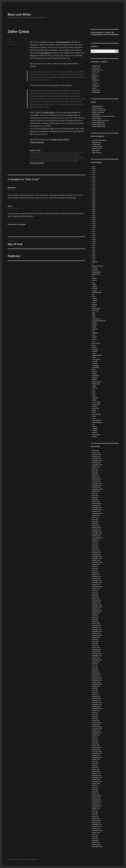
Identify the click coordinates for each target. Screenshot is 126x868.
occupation (96, 366)
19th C (94, 225)
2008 (94, 242)
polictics (95, 378)
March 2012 (96, 794)
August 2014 (96, 735)
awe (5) (95, 74)
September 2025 (97, 465)
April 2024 (95, 499)
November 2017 (97, 656)
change (95, 290)
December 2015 (97, 702)
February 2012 (97, 796)
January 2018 (96, 652)
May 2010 (95, 839)
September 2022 (97, 538)
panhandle (96, 368)
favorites (95, 329)
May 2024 (95, 497)
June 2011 (95, 812)
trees (94, 418)
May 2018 (95, 644)
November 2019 (97, 607)
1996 (94, 217)
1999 (94, 223)
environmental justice (99, 321)
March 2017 (96, 672)
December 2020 (97, 581)
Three (94, 412)
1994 (94, 215)
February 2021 (97, 577)
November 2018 (97, 631)
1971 (94, 175)
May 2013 (95, 765)
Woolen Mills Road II (99, 124)
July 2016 (95, 688)
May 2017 (95, 668)
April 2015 (95, 719)
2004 (94, 236)
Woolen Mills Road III (99, 126)
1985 (94, 203)
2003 (94, 234)
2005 (94, 238)
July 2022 (95, 542)
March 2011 (96, 818)
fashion (95, 325)
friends (94, 339)
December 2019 (97, 605)
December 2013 (97, 751)
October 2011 (96, 804)
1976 (94, 185)
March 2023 (96, 526)
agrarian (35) (96, 66)
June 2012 (95, 788)
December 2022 (97, 532)
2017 (94, 254)
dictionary (95, 311)
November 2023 (97, 509)
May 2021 (95, 570)
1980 (94, 193)
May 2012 (95, 790)
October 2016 (96, 682)
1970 (94, 173)
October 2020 (96, 585)
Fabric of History (97, 108)
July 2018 (95, 639)
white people (96, 435)
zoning (94, 437)
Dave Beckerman (97, 146)
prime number (97, 382)
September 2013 (97, 757)
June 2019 (95, 617)
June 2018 (95, 642)
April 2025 (95, 475)
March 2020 (96, 599)
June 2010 (95, 837)
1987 (94, 207)
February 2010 (97, 845)
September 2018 (97, 635)
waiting (95, 431)
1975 (94, 183)
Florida (94, 337)
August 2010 (96, 832)
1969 (94, 171)
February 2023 (97, 528)
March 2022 (96, 550)
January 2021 (96, 579)
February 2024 (97, 503)
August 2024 (96, 491)
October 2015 (96, 707)
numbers (95, 364)
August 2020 (96, 589)
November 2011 (97, 802)
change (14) (96, 80)
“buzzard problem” (63, 42)
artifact (94, 278)
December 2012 (97, 776)
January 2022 (96, 554)
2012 (94, 250)
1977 (94, 187)
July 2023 (95, 518)
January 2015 (96, 725)
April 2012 (95, 792)
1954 (94, 167)
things (94, 410)
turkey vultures (49, 112)
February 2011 (97, 820)
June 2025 (95, 471)
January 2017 (96, 676)
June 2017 (95, 666)
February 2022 (97, 552)
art (93, 276)
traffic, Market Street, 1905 (101, 120)
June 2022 (95, 544)
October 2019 (96, 609)
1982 (94, 197)
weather (95, 433)
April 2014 (95, 743)
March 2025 (96, 477)
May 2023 (95, 522)
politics (95, 380)
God (94, 341)
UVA (94, 424)
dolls (94, 315)
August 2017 (96, 662)
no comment (96, 359)
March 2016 (96, 696)
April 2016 (95, 694)
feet (93, 331)
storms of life (96, 402)
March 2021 (96, 574)
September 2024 (97, 489)
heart (94, 345)
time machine (97, 414)
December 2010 (97, 824)
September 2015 (97, 709)
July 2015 (95, 713)
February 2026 (97, 455)
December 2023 (97, 507)
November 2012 (97, 778)
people (94, 374)
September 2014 (97, 733)
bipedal (94, 78)
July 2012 (95, 786)
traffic (94, 416)
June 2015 (95, 715)
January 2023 (96, 530)
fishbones (95, 333)
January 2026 (96, 457)
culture (94, 88)
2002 (94, 232)
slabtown (95, 398)
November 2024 (97, 485)
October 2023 (96, 512)
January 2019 (96, 627)
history (94, 347)
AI (93, 264)
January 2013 (96, 774)
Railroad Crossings (98, 112)
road (94, 390)
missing (95, 351)
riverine (95, 388)
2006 (94, 240)
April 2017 (95, 670)
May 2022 (95, 546)
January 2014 (96, 749)
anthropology (96, 272)
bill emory (12, 188)
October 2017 (96, 658)
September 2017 (97, 660)
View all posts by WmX (37, 163)
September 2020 (97, 587)
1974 (94, 181)
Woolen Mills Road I (98, 122)
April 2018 (95, 646)
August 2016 (96, 686)
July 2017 (95, 664)
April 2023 (95, 524)
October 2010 (96, 828)
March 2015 (96, 721)
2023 (94, 260)
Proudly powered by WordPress (29, 860)
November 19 (46, 53)
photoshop (96, 376)
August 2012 (96, 784)
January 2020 (96, 603)
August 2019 (96, 613)
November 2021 (97, 558)
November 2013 (97, 753)
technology (96, 408)
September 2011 (97, 806)
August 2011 (96, 808)
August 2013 (96, 759)
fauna (19, 44)
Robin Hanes (96, 114)
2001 (94, 229)
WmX (9, 39)
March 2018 (96, 648)
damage (95, 305)
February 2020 (97, 601)
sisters (94, 396)
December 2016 (97, 678)
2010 (94, 246)
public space (96, 384)
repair (94, 386)
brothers (95, 288)
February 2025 (97, 479)
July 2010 (95, 834)
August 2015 (96, 711)
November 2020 (97, 583)
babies (94, 284)
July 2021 (95, 566)
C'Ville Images (97, 144)
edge (94, 317)
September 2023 (97, 514)
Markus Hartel (97, 149)
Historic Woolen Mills (99, 110)
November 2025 (97, 461)
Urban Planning (97, 422)
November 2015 (97, 704)
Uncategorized (97, 420)
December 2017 (97, 654)
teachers (95, 406)
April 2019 (95, 621)
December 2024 (97, 483)
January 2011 (96, 822)
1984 (94, 201)
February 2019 (97, 625)
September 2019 (97, 611)
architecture (96, 274)
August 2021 (96, 564)
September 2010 (97, 830)
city (93, 294)
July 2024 (95, 493)
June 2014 (95, 739)
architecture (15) (97, 70)
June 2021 (95, 568)
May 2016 (95, 692)
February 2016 (97, 698)
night (94, 357)
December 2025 (97, 459)
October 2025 (96, 463)
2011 (94, 248)
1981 (94, 195)
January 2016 (96, 700)
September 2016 (97, 684)
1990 (94, 211)
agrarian (95, 262)
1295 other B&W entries (100, 140)
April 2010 (95, 841)
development (96, 92)
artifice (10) (96, 72)
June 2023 (95, 520)
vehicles (95, 427)
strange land (96, 404)
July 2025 (95, 469)
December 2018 (97, 629)
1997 (94, 219)
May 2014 (95, 741)
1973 (94, 179)
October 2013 (96, 755)
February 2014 (97, 747)
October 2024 (96, 487)
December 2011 (97, 800)
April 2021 (95, 572)
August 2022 (96, 540)
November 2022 (97, 534)
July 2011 (95, 810)
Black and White (19, 15)
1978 (94, 189)
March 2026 (96, 453)
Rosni (94, 392)
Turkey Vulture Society (60, 139)
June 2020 (95, 593)
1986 (94, 205)
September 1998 (97, 847)
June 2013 (95, 763)
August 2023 (96, 516)
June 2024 (95, 495)
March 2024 (96, 501)
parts (94, 370)
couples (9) (96, 84)
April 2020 (95, 597)
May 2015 (95, 717)
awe (93, 282)
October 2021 (96, 560)
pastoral (95, 372)
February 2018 (97, 650)
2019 (94, 256)
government (96, 343)
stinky (94, 400)
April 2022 (95, 548)
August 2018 (96, 637)
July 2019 (95, 615)
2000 (94, 227)
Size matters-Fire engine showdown (103, 116)
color (94, 297)
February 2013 (97, 772)
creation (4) (96, 86)
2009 (94, 244)
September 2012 (97, 782)
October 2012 (96, 780)
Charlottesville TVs (37, 142)
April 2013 (95, 767)
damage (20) (96, 90)
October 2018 (96, 633)
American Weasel (98, 106)
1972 (94, 177)
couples (95, 299)
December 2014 (97, 727)
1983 (94, 199)
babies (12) (96, 76)
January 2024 (96, 505)
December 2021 (97, 556)
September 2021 (97, 562)
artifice (94, 280)
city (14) (95, 82)
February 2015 (97, 723)
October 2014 (96, 731)
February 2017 (97, 674)
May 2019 (95, 619)
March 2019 (96, 623)
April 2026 (95, 451)
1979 (94, 191)
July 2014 (95, 737)
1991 (94, 213)
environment (96, 319)
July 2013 (95, 761)
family (94, 323)
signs (94, 394)
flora (94, 335)
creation (95, 301)
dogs (94, 313)
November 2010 (97, 826)
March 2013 (96, 769)
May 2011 (95, 814)
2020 (94, 258)
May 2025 (95, 473)
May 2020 (95, 595)
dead (94, 307)
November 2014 (97, 729)
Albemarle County (98, 266)
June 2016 (95, 690)
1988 (94, 209)
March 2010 (96, 843)
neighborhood (97, 355)
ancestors (95, 270)
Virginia (95, 429)
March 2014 (96, 745)
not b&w (95, 362)
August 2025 (96, 467)
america (95, 268)
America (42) (96, 68)
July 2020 (95, 591)
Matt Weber (96, 151)
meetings (95, 349)
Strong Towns (97, 118)
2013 (94, 252)
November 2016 (97, 680)
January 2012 (96, 798)
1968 (94, 169)
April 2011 (95, 816)
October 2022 (96, 536)
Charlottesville (12, 44)
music (94, 353)
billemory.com (97, 142)
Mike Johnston (97, 153)
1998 (94, 221)
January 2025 (96, 481)
